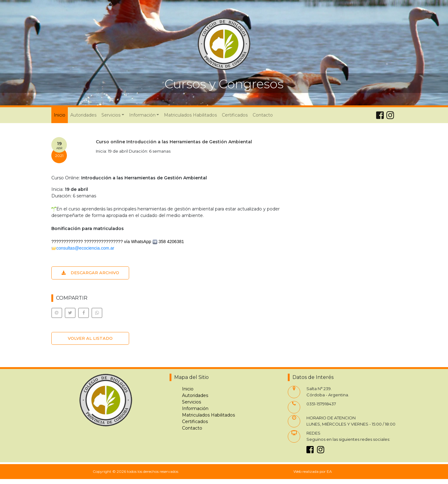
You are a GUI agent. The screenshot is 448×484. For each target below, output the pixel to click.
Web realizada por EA (313, 471)
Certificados (235, 115)
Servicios (191, 402)
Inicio (61, 115)
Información (195, 408)
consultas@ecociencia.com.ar (85, 248)
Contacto (263, 115)
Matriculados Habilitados (190, 115)
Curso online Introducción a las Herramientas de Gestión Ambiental (174, 142)
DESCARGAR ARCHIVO (90, 273)
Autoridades (83, 115)
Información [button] (142, 115)
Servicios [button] (111, 115)
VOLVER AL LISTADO (90, 338)
